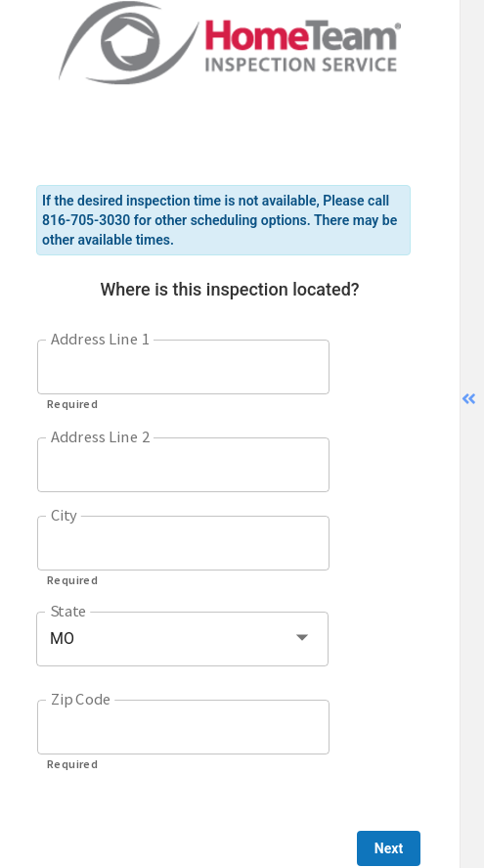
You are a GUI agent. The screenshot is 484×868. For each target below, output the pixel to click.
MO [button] (62, 639)
